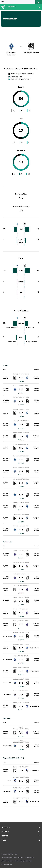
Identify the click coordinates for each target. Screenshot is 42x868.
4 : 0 (21, 530)
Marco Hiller (30, 328)
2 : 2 (21, 683)
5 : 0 (21, 506)
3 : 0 (21, 413)
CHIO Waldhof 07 (8, 695)
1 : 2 (21, 695)
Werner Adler (12, 342)
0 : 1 (21, 733)
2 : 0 (21, 436)
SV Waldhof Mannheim (36, 378)
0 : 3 (21, 401)
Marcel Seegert (11, 328)
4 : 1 (21, 746)
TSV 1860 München (6, 378)
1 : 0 (21, 425)
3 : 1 (21, 390)
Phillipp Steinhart (31, 342)
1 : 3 (21, 483)
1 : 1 (21, 378)
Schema (21, 381)
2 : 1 (21, 613)
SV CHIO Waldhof (8, 636)
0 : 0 (21, 578)
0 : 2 (21, 495)
